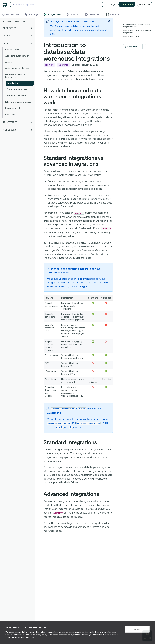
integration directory (55, 175)
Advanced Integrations (17, 95)
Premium (49, 65)
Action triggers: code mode (17, 68)
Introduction (13, 83)
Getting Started (12, 50)
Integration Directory (15, 21)
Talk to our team (76, 30)
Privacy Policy (40, 635)
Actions (9, 62)
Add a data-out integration (17, 56)
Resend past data (13, 108)
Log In (113, 4)
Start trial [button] (145, 4)
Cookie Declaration (61, 635)
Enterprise (63, 65)
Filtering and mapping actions (18, 102)
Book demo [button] (127, 4)
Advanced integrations (132, 40)
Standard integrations (17, 89)
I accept (137, 629)
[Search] (56, 5)
